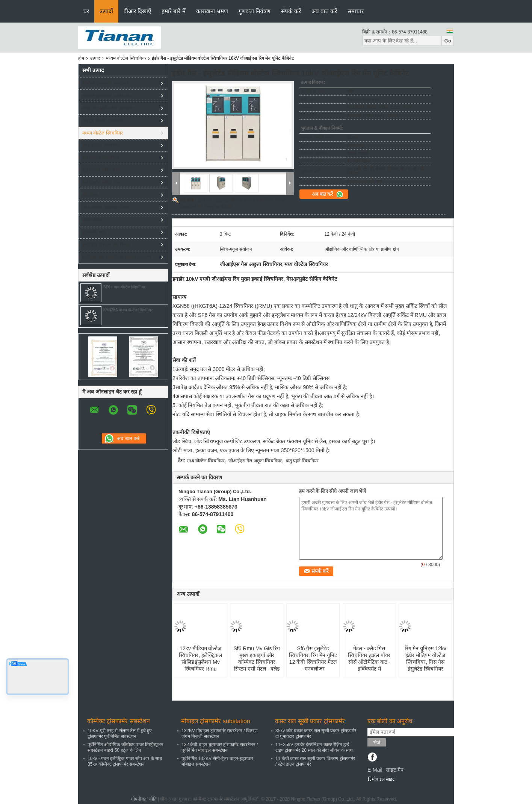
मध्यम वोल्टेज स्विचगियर (126, 58)
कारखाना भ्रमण (212, 11)
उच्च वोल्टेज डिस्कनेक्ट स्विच (106, 207)
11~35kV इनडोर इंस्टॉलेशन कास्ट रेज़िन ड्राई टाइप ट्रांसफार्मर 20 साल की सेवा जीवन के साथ (314, 747)
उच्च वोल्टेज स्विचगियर (101, 145)
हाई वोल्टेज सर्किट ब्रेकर (101, 170)
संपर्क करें (291, 11)
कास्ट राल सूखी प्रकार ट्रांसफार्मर (108, 108)
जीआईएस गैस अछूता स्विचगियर (255, 461)
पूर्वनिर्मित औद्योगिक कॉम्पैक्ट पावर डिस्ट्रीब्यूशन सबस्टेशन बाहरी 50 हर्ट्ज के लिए (125, 747)
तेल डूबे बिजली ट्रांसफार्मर (103, 121)
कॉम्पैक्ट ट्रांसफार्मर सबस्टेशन (106, 83)
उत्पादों (106, 11)
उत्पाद (95, 58)
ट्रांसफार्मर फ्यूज (95, 232)
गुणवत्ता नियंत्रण (255, 11)
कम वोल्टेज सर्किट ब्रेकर (102, 183)
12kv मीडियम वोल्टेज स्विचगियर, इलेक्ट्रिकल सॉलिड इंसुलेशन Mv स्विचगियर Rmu (200, 659)
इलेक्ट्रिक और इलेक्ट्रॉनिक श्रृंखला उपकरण (117, 257)
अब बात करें (324, 11)
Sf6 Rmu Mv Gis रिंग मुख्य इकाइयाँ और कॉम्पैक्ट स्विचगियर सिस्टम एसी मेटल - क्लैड (257, 659)
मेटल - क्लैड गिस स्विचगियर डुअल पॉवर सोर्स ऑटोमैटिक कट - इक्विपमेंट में (369, 659)
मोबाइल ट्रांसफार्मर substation (108, 96)
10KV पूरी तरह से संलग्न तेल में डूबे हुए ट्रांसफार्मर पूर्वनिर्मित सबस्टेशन (120, 734)
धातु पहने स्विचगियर (302, 461)
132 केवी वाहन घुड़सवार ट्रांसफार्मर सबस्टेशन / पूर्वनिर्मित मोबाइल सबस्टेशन (220, 747)
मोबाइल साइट (381, 779)
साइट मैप (395, 770)
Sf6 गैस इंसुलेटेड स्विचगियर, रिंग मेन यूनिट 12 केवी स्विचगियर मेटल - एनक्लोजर (313, 659)
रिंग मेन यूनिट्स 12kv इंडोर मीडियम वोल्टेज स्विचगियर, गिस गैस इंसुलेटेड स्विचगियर (425, 659)
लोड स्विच (90, 195)
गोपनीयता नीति (144, 799)
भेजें (377, 743)
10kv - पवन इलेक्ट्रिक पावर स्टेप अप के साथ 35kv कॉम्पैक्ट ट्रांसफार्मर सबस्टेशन (125, 761)
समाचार (356, 11)
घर (86, 11)
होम (81, 58)
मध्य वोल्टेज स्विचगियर (206, 461)
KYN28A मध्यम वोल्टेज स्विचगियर (128, 310)
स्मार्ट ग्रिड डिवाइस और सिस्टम (107, 245)
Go (448, 41)
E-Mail (375, 770)
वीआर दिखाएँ (137, 11)
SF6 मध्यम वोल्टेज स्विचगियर (124, 287)
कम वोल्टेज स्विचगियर (101, 158)
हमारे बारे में (173, 11)
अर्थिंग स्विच (92, 220)
